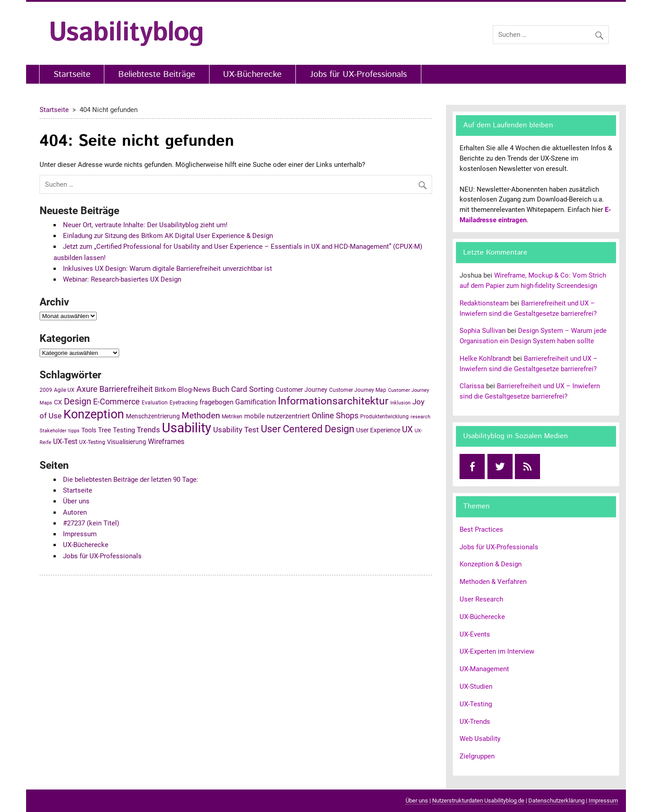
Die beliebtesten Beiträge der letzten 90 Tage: (131, 480)
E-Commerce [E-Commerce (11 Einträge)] (116, 402)
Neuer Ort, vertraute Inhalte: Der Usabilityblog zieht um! (145, 225)
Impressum (80, 534)
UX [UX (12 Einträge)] (407, 430)
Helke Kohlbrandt (485, 359)
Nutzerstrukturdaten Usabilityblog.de (478, 801)
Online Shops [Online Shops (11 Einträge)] (335, 415)
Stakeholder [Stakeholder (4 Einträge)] (53, 431)
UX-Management (484, 669)
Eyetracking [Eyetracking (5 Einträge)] (184, 403)
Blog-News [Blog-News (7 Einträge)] (194, 390)
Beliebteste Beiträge (157, 74)
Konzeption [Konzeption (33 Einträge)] (94, 414)
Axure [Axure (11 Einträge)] (87, 389)
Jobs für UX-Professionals (358, 74)
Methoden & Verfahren (493, 582)
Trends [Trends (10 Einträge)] (148, 430)
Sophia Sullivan (482, 331)
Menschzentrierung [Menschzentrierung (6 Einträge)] (153, 416)
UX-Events (475, 634)
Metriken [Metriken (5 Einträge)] (232, 417)
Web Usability (480, 739)
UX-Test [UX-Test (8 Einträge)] (65, 442)
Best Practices (481, 529)
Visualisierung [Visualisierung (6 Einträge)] (127, 442)
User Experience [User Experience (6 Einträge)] (378, 430)
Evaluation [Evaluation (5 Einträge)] (155, 403)
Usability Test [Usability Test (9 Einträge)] (236, 430)
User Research (481, 599)
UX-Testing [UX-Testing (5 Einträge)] (92, 442)
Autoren (75, 512)
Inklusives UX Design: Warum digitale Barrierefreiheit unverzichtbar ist (167, 269)
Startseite (72, 74)
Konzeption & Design (491, 564)
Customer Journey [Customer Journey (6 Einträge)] (301, 390)
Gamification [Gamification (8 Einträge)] (256, 402)
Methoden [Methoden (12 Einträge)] (201, 416)
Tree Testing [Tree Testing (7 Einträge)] (116, 430)
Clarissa (472, 386)
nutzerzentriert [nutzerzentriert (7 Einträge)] (288, 416)
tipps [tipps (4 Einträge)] (74, 431)
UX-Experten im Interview (497, 651)
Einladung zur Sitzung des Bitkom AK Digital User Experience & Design (168, 236)
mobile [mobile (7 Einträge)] (255, 416)
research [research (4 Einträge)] (420, 417)
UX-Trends (475, 722)
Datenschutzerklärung (556, 801)
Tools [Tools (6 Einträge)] (89, 430)
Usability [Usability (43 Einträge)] (187, 428)
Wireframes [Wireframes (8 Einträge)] (166, 442)
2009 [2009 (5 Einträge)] (46, 390)
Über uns (76, 501)
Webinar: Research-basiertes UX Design (122, 279)
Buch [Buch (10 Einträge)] (221, 389)
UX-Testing (476, 704)
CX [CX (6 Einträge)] (58, 402)
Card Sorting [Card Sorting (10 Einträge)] (252, 389)
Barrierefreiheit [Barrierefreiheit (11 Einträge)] (126, 389)
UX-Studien (476, 686)
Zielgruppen (477, 756)
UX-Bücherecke (252, 74)
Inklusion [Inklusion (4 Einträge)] (400, 403)
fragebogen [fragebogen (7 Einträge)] (217, 402)
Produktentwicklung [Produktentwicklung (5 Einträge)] (384, 417)
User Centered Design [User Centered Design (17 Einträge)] (308, 429)
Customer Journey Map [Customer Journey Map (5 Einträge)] (358, 390)
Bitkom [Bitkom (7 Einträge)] (165, 390)
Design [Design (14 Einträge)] (78, 401)
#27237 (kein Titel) (91, 523)
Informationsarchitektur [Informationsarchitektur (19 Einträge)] (333, 401)
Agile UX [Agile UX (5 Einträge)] (64, 390)
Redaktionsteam (484, 303)
